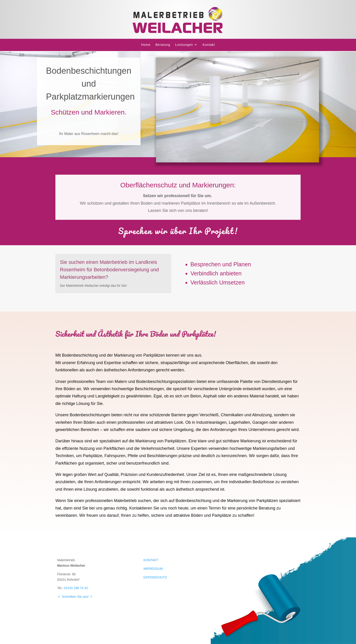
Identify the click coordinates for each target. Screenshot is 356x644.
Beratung (163, 45)
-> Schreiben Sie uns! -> (75, 597)
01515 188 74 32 (76, 588)
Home (146, 45)
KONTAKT (151, 560)
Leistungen (184, 45)
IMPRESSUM (153, 569)
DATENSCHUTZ (155, 577)
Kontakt (209, 45)
